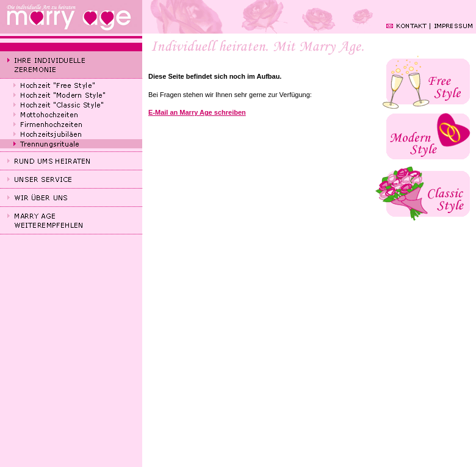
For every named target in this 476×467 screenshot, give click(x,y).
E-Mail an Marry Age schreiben (197, 112)
